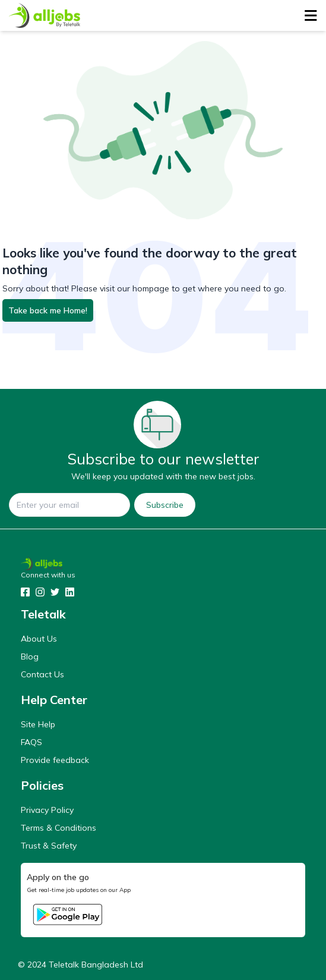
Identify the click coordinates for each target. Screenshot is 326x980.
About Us (39, 639)
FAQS (31, 742)
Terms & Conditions (58, 828)
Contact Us (42, 674)
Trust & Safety (49, 846)
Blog (30, 657)
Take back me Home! (48, 310)
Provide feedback (55, 760)
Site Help (38, 724)
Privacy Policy (47, 810)
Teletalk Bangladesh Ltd (96, 965)
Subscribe (165, 505)
